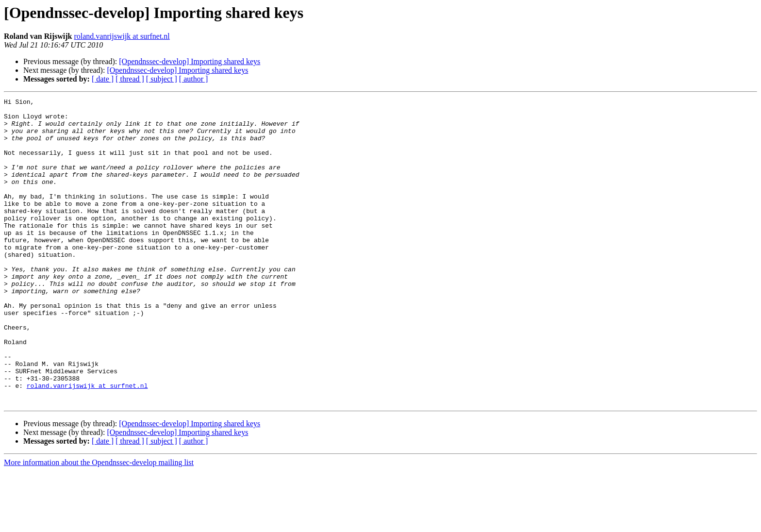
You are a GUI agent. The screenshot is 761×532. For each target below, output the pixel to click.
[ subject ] (162, 79)
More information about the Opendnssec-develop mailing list (99, 524)
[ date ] (103, 79)
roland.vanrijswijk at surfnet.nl (122, 36)
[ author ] (194, 79)
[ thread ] (130, 79)
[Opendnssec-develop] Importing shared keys (190, 61)
